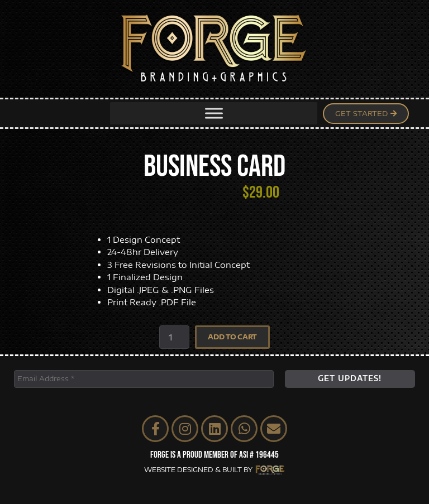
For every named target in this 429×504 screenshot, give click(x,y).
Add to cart (232, 337)
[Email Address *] (144, 379)
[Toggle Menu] (214, 113)
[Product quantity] (174, 337)
